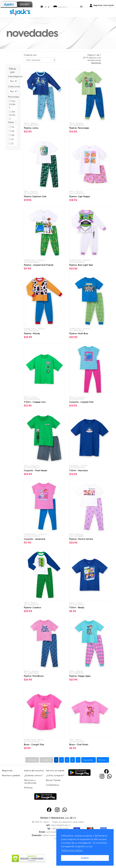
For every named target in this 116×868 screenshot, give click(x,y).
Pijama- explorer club (35, 196)
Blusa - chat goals (79, 744)
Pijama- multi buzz (79, 333)
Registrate (98, 5)
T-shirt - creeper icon (35, 402)
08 (12, 135)
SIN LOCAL (12, 113)
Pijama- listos (31, 128)
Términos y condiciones (30, 781)
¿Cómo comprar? (55, 775)
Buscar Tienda (53, 780)
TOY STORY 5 (12, 104)
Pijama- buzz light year (81, 265)
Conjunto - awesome (35, 539)
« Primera (32, 760)
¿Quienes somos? (33, 775)
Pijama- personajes (79, 128)
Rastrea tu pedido (11, 775)
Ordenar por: (31, 55)
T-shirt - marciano (79, 470)
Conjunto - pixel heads (36, 470)
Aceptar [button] (85, 858)
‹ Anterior (47, 760)
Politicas (28, 788)
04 (12, 127)
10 (11, 139)
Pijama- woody (32, 333)
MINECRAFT (15, 121)
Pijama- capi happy (80, 196)
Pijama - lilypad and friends (39, 265)
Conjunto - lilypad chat (81, 402)
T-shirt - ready (77, 607)
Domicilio (62, 7)
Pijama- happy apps (80, 676)
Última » (103, 760)
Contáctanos (53, 785)
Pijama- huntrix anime (81, 539)
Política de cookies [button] (72, 850)
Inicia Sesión (109, 5)
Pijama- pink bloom (34, 676)
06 (12, 131)
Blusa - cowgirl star (34, 744)
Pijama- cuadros (32, 607)
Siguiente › (89, 760)
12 (11, 143)
